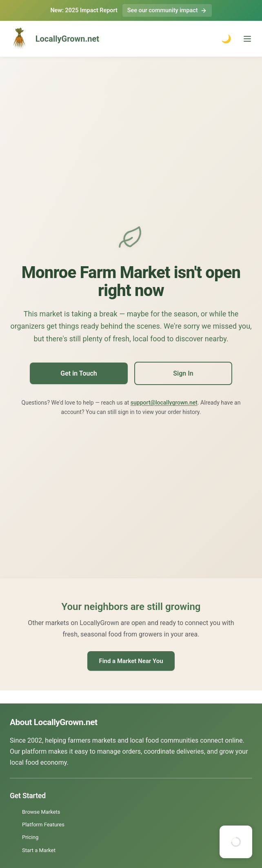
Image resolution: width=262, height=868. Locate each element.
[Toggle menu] (247, 39)
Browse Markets (41, 812)
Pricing (30, 837)
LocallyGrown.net (53, 39)
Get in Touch (79, 373)
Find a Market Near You (131, 661)
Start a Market (39, 850)
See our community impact (167, 10)
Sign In (183, 373)
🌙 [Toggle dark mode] (226, 39)
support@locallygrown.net (164, 403)
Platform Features (43, 825)
